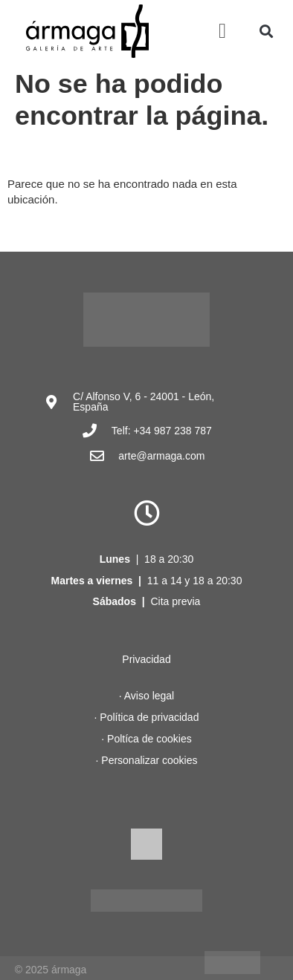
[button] (222, 31)
